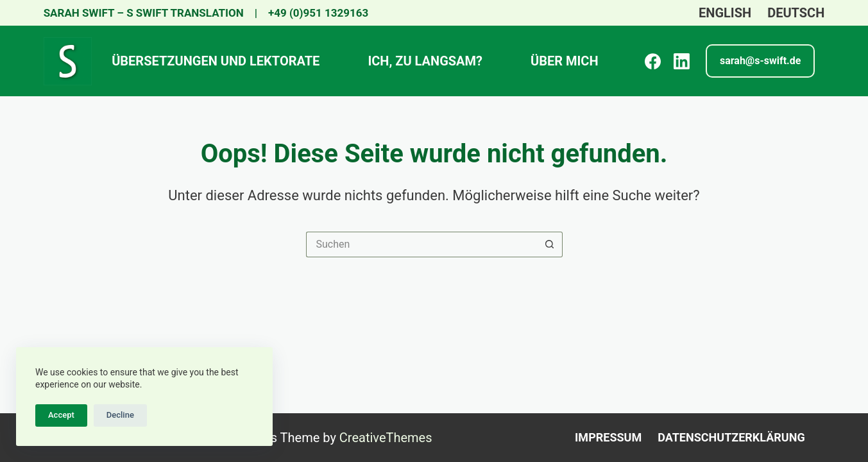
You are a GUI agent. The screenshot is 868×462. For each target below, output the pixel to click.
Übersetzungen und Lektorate (216, 61)
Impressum (608, 437)
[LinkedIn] (682, 61)
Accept (61, 415)
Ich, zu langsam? (425, 61)
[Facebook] (653, 61)
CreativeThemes (386, 438)
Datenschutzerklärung (731, 437)
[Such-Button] (550, 244)
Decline (120, 415)
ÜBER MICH (565, 61)
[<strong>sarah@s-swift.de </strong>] (760, 61)
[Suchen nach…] (421, 244)
